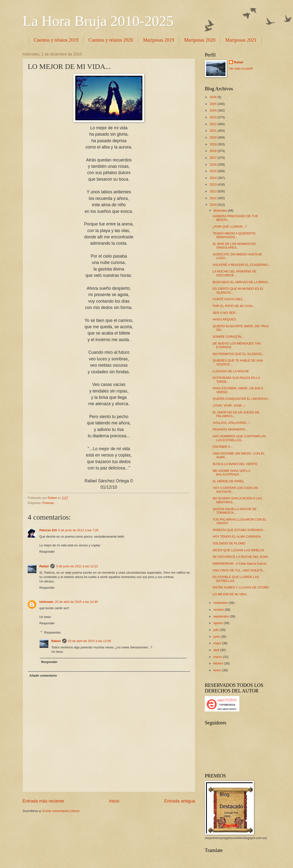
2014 (214, 178)
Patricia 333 (48, 530)
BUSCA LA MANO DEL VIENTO (235, 464)
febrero (219, 663)
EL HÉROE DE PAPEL (228, 481)
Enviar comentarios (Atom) (61, 811)
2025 (214, 104)
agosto (218, 623)
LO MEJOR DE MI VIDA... (231, 594)
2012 (214, 191)
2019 (214, 144)
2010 (214, 205)
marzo (218, 657)
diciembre (220, 210)
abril (217, 650)
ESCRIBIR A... (223, 447)
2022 (214, 124)
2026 (214, 97)
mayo (218, 643)
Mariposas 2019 (159, 40)
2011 (214, 198)
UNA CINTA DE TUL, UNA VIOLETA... (239, 570)
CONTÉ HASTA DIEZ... (229, 299)
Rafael (44, 566)
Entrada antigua (180, 801)
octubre (219, 610)
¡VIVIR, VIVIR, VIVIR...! (229, 406)
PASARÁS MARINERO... (230, 429)
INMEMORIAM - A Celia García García (239, 564)
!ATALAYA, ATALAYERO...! (231, 423)
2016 (214, 164)
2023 (214, 117)
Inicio (114, 801)
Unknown (46, 602)
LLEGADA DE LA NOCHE (231, 371)
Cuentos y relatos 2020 (111, 40)
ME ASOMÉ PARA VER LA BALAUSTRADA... (231, 473)
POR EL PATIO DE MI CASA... (234, 306)
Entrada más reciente (43, 801)
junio (217, 637)
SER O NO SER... (225, 313)
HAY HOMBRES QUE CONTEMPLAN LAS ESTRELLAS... (239, 438)
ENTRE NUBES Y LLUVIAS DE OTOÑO (241, 587)
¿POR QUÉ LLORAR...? (230, 227)
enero (218, 670)
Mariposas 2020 (200, 40)
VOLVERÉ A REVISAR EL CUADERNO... (241, 265)
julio (216, 630)
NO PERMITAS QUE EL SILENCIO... (238, 354)
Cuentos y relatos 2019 (56, 40)
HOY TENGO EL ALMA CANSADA (237, 537)
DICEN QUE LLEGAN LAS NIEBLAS (238, 550)
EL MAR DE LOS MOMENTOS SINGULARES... (234, 246)
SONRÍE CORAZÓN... (228, 337)
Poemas (48, 503)
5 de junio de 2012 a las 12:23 (77, 566)
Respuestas (52, 632)
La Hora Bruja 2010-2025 (98, 21)
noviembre (221, 603)
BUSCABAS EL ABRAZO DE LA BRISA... (241, 282)
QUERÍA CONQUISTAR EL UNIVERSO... (241, 399)
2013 (214, 184)
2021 (214, 131)
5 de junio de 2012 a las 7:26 (78, 530)
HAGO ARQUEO (224, 319)
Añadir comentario (43, 676)
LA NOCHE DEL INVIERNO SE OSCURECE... (234, 273)
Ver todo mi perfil (241, 69)
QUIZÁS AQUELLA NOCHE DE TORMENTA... (235, 511)
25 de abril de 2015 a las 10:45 (76, 602)
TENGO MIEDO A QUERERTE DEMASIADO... (234, 235)
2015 (214, 171)
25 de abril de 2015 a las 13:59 (90, 641)
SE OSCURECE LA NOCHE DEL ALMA (240, 557)
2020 (214, 137)
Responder (47, 552)
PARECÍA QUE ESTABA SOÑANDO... (239, 530)
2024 (214, 110)
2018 (214, 151)
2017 (214, 158)
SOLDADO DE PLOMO (229, 543)
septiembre (221, 616)
